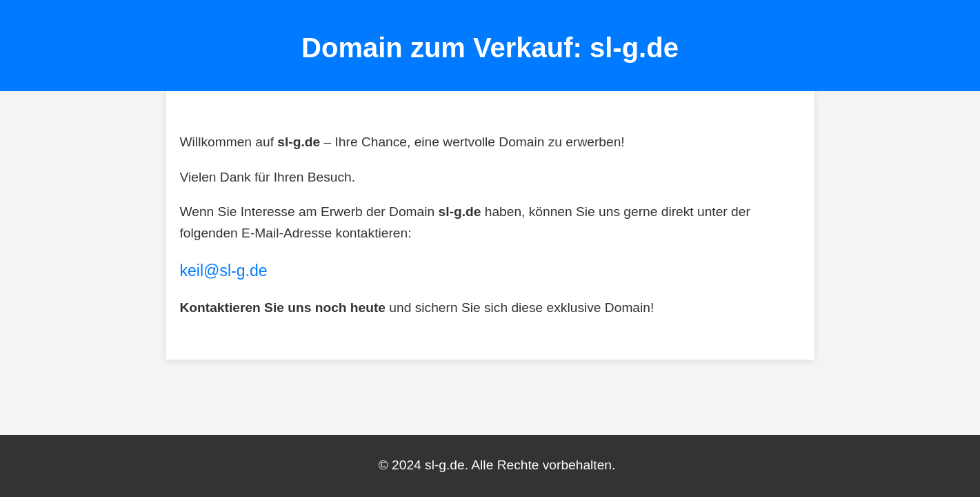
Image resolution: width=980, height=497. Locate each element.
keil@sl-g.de (224, 271)
